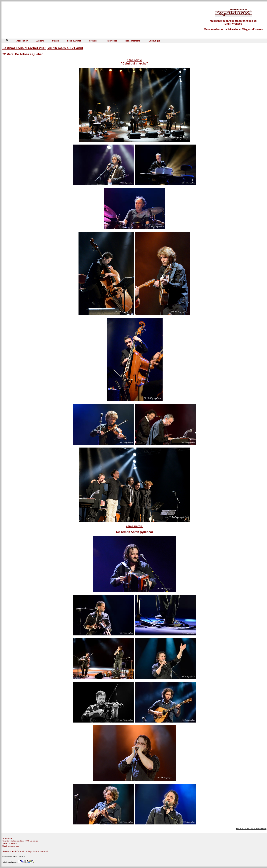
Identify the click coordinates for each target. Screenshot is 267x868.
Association (22, 41)
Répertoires (112, 41)
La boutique (154, 41)
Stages (56, 41)
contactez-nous (14, 846)
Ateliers (40, 41)
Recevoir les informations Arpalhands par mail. (25, 852)
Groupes (93, 41)
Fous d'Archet (74, 41)
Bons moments (133, 41)
